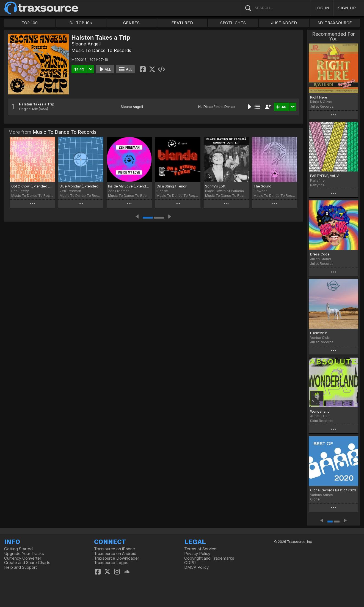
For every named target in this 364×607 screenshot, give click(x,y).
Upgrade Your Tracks (24, 554)
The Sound (262, 186)
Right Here (319, 97)
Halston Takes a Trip (37, 104)
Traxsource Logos (111, 563)
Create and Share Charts (27, 563)
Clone (315, 499)
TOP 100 (30, 23)
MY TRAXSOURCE (335, 23)
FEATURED (182, 23)
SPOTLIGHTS (233, 23)
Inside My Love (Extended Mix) (129, 186)
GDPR (190, 563)
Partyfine (317, 185)
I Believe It (318, 333)
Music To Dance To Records (101, 50)
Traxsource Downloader (117, 558)
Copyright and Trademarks (209, 558)
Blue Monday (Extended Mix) (81, 186)
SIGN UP (347, 8)
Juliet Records (322, 106)
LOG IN (322, 8)
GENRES (131, 23)
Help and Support (20, 567)
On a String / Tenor (171, 186)
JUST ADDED (284, 23)
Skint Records (321, 421)
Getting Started (18, 549)
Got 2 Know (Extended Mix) (32, 186)
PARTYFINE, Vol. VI (325, 176)
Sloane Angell (86, 44)
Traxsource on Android (115, 554)
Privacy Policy (197, 554)
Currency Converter (23, 558)
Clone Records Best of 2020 (333, 490)
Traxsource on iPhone (115, 549)
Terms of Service (200, 549)
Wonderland (320, 411)
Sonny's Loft (215, 186)
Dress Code (320, 254)
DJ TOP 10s (81, 23)
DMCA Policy (196, 567)
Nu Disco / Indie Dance (217, 107)
